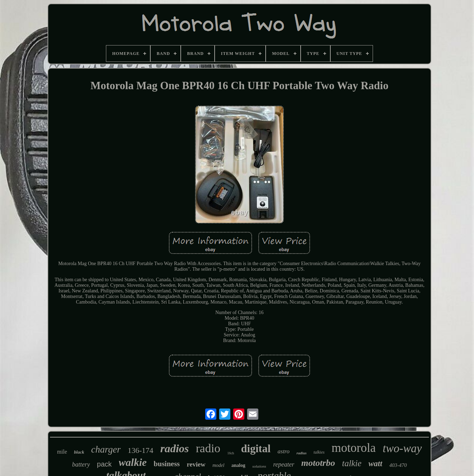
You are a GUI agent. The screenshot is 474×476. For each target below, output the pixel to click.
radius (301, 453)
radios (175, 448)
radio (208, 448)
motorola (353, 448)
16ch (231, 453)
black (79, 452)
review (196, 464)
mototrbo (318, 463)
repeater (283, 464)
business (167, 464)
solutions (259, 466)
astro (283, 451)
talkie (352, 463)
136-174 (140, 450)
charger (106, 449)
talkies (319, 452)
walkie (133, 462)
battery (81, 464)
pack (104, 464)
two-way (402, 448)
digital (256, 449)
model (218, 465)
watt (375, 464)
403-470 (398, 465)
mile (62, 452)
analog (238, 465)
